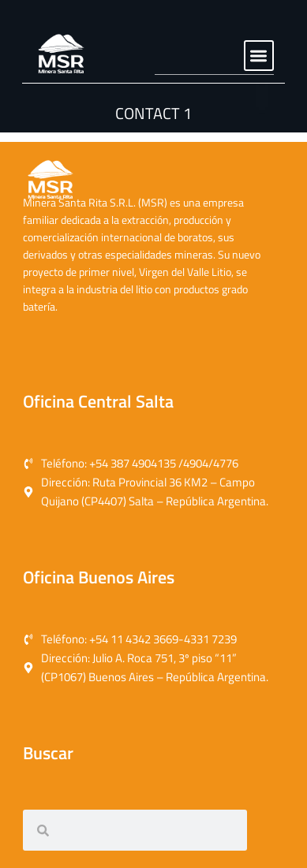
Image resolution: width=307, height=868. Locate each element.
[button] (259, 56)
